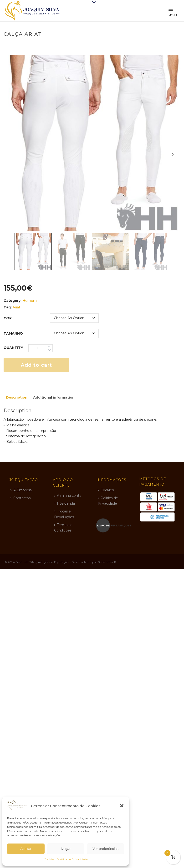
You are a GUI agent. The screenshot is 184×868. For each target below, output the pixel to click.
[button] (122, 806)
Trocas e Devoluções (64, 514)
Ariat (16, 307)
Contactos (20, 498)
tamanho (13, 333)
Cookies (49, 859)
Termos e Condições (63, 528)
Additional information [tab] (54, 397)
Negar (66, 849)
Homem (30, 301)
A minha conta (68, 496)
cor (8, 318)
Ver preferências (105, 849)
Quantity (13, 348)
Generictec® (107, 562)
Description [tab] (17, 397)
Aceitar (26, 849)
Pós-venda (64, 503)
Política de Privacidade (72, 859)
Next (172, 154)
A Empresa (21, 490)
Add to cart (36, 365)
